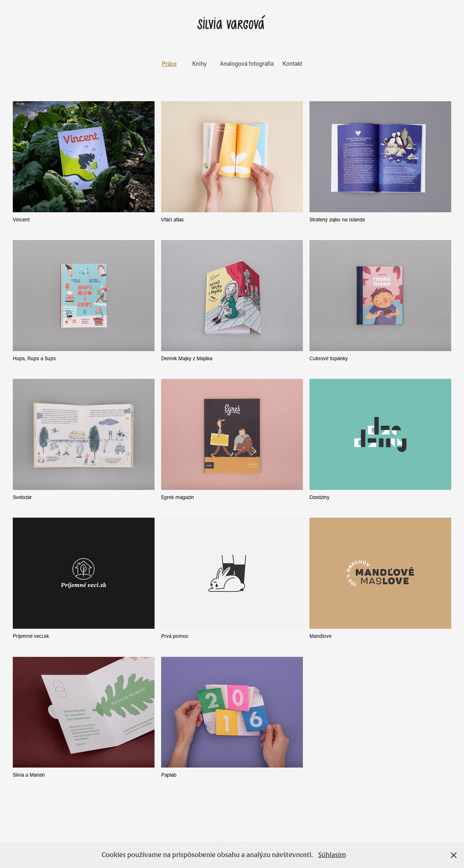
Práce (169, 63)
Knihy (199, 63)
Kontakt (292, 63)
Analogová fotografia (247, 63)
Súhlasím (332, 855)
